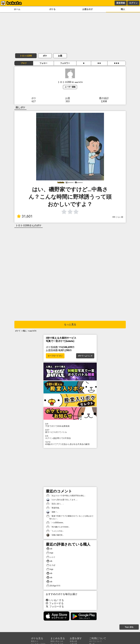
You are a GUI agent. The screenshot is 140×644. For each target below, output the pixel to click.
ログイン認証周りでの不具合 (70, 437)
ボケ (45, 56)
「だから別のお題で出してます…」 (62, 500)
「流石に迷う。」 (55, 504)
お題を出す (88, 9)
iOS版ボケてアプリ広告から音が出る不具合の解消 (70, 443)
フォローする (55, 603)
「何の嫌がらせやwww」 (58, 527)
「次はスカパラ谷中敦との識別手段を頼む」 (66, 496)
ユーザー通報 (70, 87)
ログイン (133, 3)
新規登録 (121, 3)
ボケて (18, 331)
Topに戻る (129, 627)
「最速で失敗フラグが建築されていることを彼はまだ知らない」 (70, 517)
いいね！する (55, 600)
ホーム (17, 9)
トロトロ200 (26, 56)
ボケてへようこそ (85, 356)
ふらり (51, 557)
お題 (60, 56)
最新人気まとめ (57, 641)
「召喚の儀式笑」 (55, 535)
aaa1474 (33, 331)
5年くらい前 (118, 217)
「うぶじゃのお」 (55, 531)
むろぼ (51, 565)
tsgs (50, 553)
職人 (123, 9)
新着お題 (73, 641)
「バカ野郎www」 (56, 523)
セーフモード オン (55, 356)
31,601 (25, 216)
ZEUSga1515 (53, 586)
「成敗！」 (53, 512)
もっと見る (70, 324)
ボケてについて (96, 641)
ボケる (52, 9)
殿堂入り (35, 641)
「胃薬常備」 (54, 508)
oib (49, 549)
